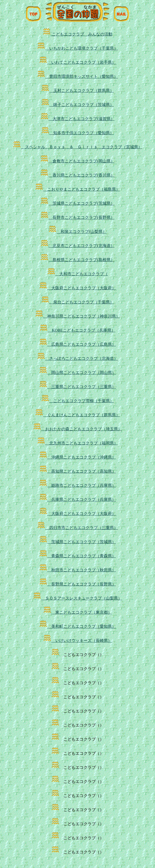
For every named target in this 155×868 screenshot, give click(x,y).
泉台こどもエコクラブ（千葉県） (77, 302)
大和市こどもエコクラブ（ (77, 274)
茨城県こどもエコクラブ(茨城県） (77, 203)
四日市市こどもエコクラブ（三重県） (77, 528)
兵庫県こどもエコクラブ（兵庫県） (77, 499)
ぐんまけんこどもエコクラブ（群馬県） (77, 415)
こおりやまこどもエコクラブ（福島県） (77, 189)
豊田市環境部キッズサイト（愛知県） (77, 76)
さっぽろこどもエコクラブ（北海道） (77, 358)
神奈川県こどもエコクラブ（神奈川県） (77, 316)
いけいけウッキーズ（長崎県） (77, 640)
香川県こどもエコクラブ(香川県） (77, 175)
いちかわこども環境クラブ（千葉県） (77, 48)
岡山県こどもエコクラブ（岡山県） (77, 373)
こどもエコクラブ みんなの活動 (77, 34)
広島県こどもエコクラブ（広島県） (77, 344)
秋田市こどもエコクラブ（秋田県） (77, 570)
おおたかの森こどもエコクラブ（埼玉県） (77, 429)
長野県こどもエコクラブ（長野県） (77, 584)
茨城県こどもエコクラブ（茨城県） (77, 542)
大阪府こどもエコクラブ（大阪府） (77, 288)
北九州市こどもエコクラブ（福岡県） (77, 443)
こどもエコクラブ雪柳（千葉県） (77, 401)
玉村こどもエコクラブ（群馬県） (77, 91)
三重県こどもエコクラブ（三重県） (77, 387)
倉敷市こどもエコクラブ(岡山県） (77, 161)
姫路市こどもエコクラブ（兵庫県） (77, 485)
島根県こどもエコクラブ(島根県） (77, 260)
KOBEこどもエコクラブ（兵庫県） (77, 330)
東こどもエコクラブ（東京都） (77, 612)
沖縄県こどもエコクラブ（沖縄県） (77, 457)
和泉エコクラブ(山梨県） (77, 232)
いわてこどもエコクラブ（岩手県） (77, 62)
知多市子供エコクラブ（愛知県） (77, 133)
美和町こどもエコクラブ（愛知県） (77, 626)
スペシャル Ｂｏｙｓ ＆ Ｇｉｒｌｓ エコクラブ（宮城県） (77, 147)
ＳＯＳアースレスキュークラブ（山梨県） (77, 598)
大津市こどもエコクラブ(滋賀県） (77, 119)
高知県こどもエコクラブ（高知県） (77, 471)
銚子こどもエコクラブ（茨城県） (77, 105)
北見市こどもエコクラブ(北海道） (77, 246)
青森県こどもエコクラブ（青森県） (77, 556)
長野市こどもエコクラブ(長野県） (77, 217)
